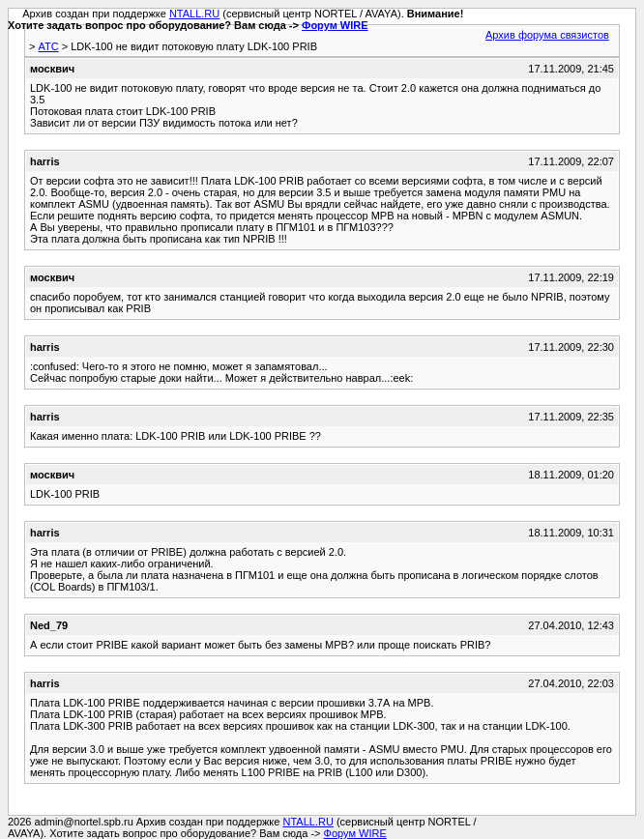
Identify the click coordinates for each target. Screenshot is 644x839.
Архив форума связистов (547, 35)
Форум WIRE (335, 25)
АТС (48, 46)
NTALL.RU (194, 14)
